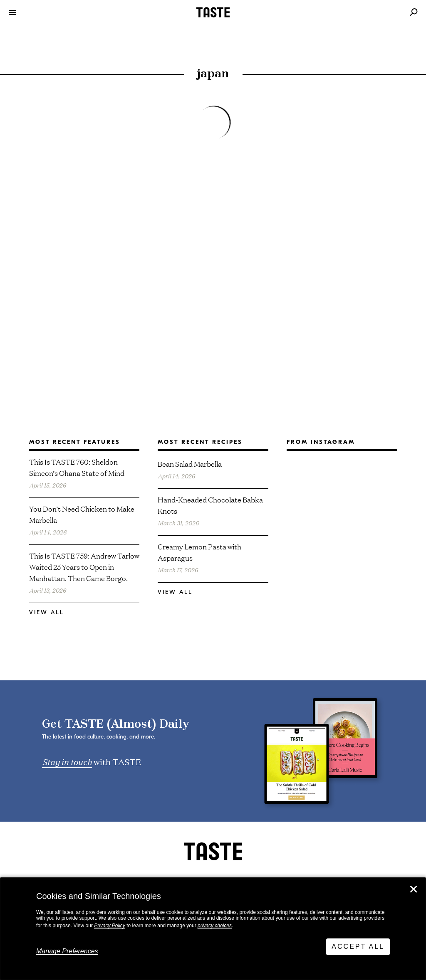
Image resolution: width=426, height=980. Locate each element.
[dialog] (213, 929)
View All (47, 612)
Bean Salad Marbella (190, 464)
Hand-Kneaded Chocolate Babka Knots (210, 505)
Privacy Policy (110, 926)
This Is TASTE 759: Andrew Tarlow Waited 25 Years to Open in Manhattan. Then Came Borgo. (84, 567)
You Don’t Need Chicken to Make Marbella (82, 514)
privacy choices (215, 926)
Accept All (358, 947)
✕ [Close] (414, 889)
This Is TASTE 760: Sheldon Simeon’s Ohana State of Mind (77, 467)
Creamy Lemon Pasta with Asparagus (199, 552)
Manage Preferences (67, 951)
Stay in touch (67, 761)
